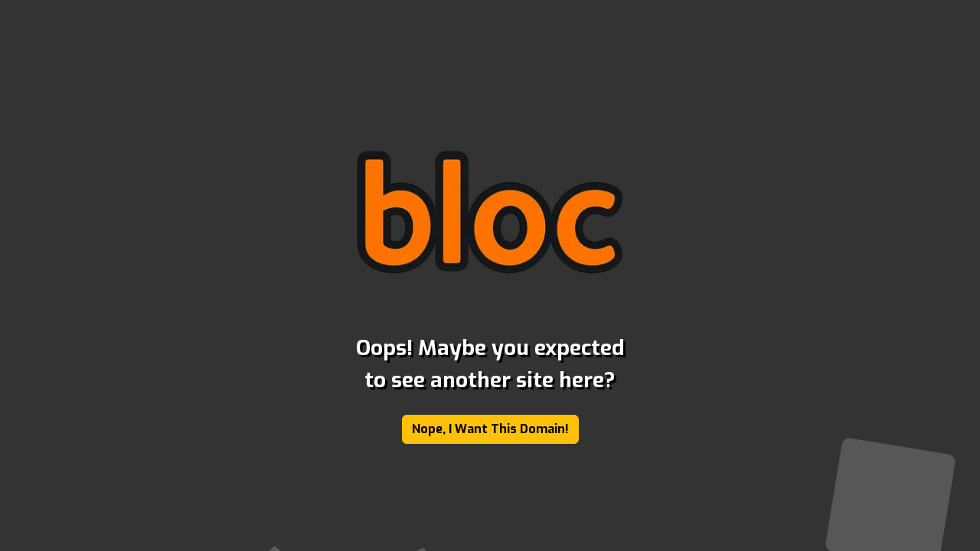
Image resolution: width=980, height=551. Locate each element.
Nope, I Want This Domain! (490, 429)
